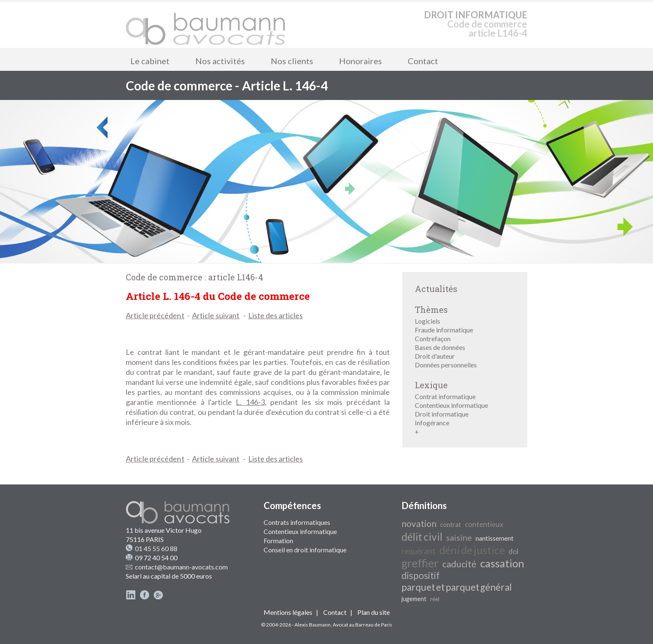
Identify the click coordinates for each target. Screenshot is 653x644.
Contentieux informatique (451, 405)
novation (419, 524)
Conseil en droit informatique (305, 550)
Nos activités (220, 61)
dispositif (421, 575)
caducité (459, 564)
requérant (419, 551)
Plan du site (374, 612)
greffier (420, 563)
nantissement (495, 538)
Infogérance (432, 423)
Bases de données (440, 347)
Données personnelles (446, 365)
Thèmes (431, 310)
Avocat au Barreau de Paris (363, 625)
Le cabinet (150, 61)
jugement (414, 599)
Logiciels (427, 321)
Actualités (436, 289)
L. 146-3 (250, 402)
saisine (459, 537)
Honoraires (360, 61)
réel (435, 599)
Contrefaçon (433, 338)
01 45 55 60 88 (156, 548)
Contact (423, 61)
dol (513, 551)
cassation (502, 563)
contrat (451, 525)
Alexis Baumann (313, 625)
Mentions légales (288, 612)
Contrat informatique (445, 396)
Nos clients (292, 61)
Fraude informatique (444, 330)
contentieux (484, 524)
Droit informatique (442, 414)
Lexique (431, 385)
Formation (278, 540)
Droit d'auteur (435, 356)
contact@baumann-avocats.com (181, 567)
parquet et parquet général (457, 587)
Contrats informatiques (297, 522)
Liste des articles (275, 315)
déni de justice (472, 550)
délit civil (422, 537)
